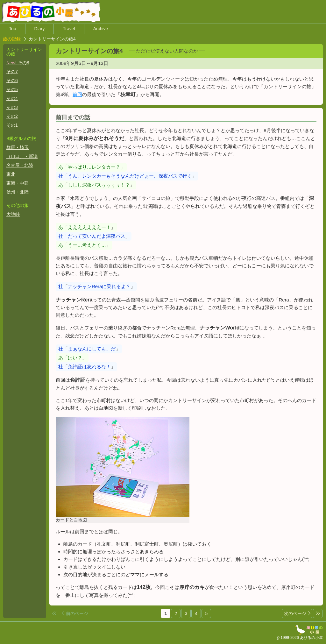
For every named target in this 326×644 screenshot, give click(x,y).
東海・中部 (18, 183)
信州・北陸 (18, 192)
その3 (12, 108)
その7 (12, 72)
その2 (12, 117)
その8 (18, 63)
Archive (101, 29)
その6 (12, 81)
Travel (69, 29)
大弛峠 (13, 215)
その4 (12, 99)
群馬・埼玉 (18, 148)
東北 (11, 174)
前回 (89, 95)
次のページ (295, 614)
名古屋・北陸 (20, 166)
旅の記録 (12, 39)
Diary (40, 29)
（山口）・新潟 (22, 157)
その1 (12, 125)
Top (13, 29)
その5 (12, 90)
